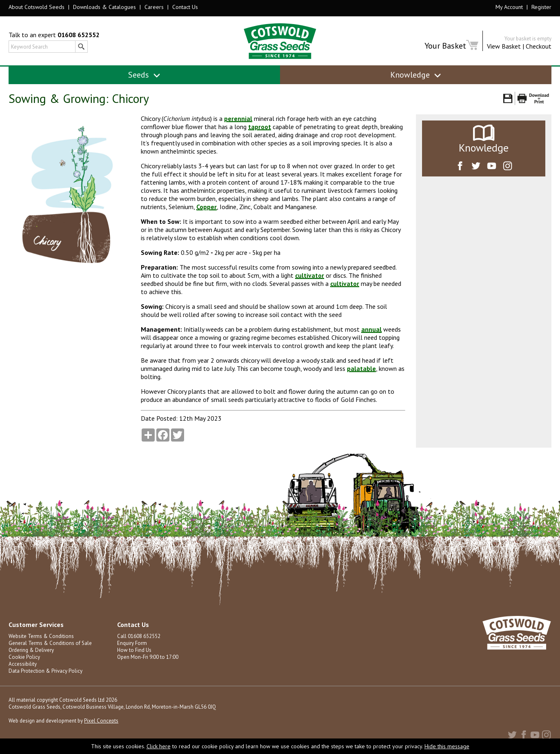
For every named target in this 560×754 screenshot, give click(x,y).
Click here (159, 746)
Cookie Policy (24, 657)
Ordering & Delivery (31, 650)
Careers (154, 7)
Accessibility (23, 664)
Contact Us (185, 7)
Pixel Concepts (101, 721)
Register (541, 7)
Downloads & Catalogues (104, 7)
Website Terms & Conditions (41, 636)
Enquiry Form (132, 643)
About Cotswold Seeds (37, 7)
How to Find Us (134, 650)
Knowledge (416, 75)
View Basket (504, 46)
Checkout (539, 46)
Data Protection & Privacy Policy (46, 671)
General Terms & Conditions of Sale (50, 643)
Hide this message (447, 746)
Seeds (144, 75)
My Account (509, 7)
